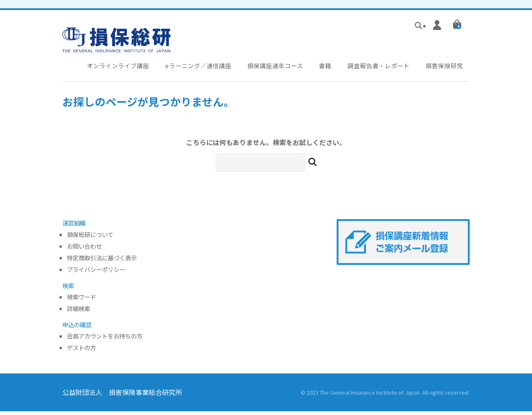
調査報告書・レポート (382, 68)
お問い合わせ (84, 250)
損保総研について (90, 238)
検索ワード (81, 301)
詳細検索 (79, 312)
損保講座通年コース (279, 68)
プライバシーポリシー (96, 273)
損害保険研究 (448, 68)
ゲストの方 (81, 352)
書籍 (329, 68)
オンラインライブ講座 (119, 68)
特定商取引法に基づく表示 (102, 262)
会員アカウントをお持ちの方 (105, 340)
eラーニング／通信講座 (201, 68)
